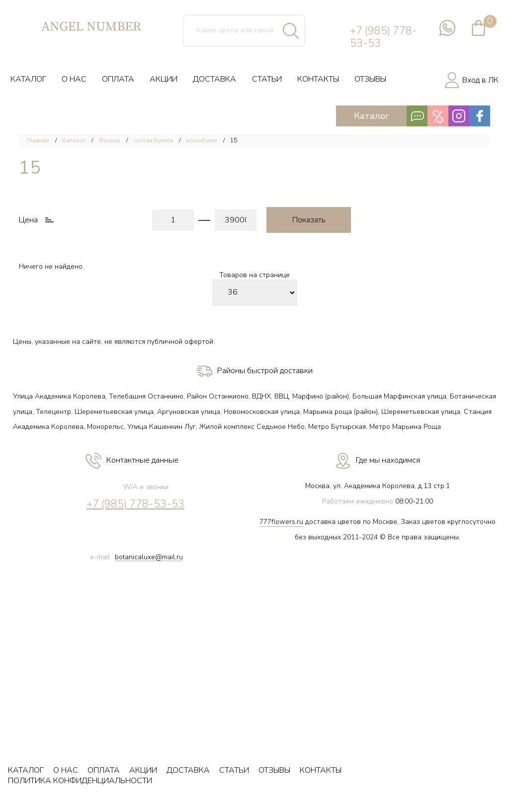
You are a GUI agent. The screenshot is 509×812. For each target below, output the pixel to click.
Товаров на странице (254, 275)
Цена (28, 220)
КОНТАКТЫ (318, 79)
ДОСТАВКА (214, 79)
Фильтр (109, 140)
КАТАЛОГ (28, 79)
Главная (38, 140)
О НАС (74, 79)
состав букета (153, 140)
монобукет (202, 140)
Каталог (422, 116)
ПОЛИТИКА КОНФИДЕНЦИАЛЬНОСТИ (80, 781)
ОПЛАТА (118, 79)
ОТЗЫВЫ (370, 79)
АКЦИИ (164, 79)
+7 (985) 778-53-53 (383, 37)
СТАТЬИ (267, 79)
